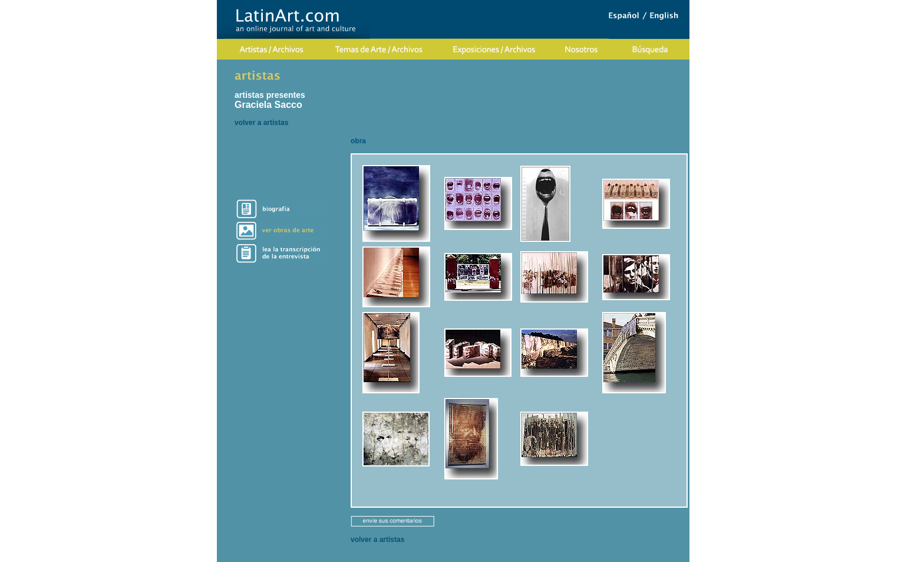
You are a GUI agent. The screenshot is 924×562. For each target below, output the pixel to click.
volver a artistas (261, 123)
